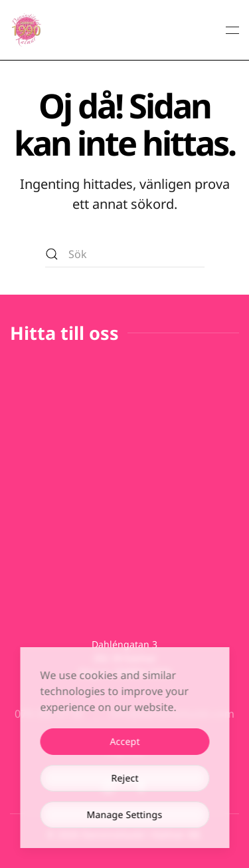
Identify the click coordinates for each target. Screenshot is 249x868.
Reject (124, 778)
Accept (124, 741)
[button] (232, 30)
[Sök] (125, 254)
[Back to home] (27, 30)
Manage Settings (125, 814)
